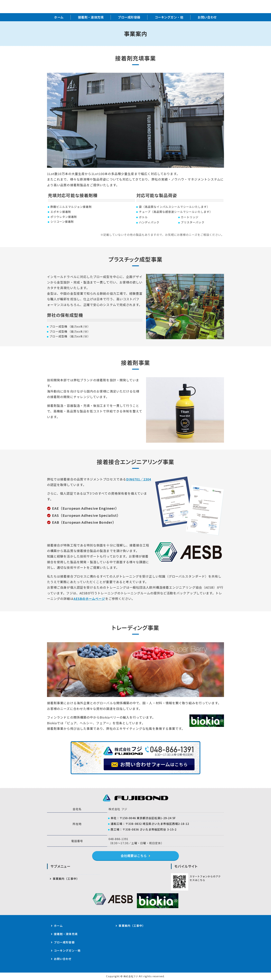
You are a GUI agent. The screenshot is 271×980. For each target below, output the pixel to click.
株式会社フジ (131, 976)
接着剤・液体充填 (91, 17)
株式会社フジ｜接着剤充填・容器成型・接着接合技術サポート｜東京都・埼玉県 (83, 7)
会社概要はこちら (134, 856)
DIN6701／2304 (139, 479)
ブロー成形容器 (129, 17)
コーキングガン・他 (169, 17)
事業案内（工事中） (66, 879)
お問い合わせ (207, 17)
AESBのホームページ (89, 599)
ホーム (59, 17)
